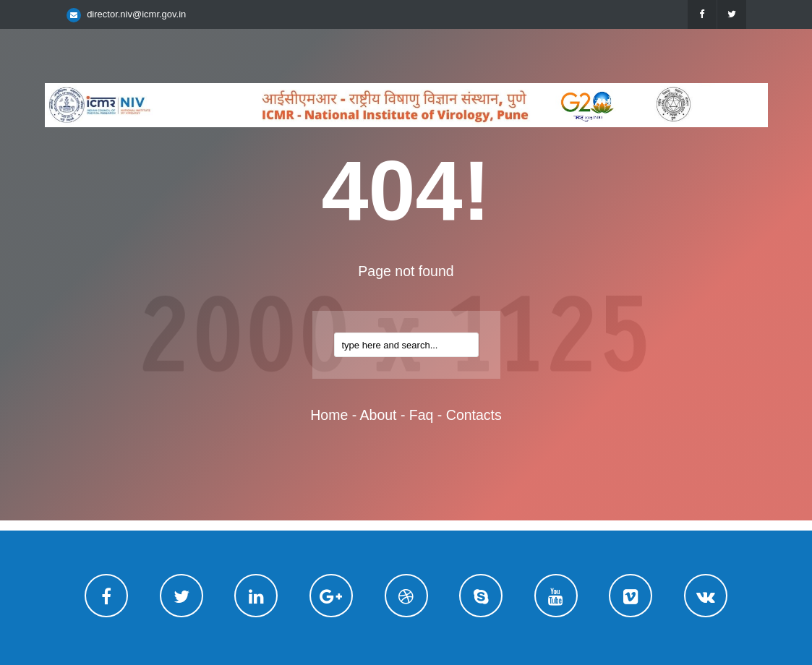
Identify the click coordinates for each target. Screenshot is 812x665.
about (379, 415)
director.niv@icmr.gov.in (136, 14)
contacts (474, 415)
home (329, 415)
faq (422, 415)
